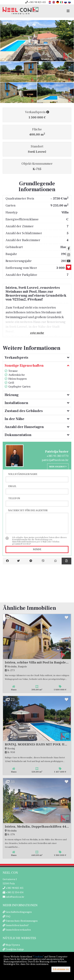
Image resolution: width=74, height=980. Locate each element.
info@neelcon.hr (13, 897)
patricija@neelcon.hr (55, 460)
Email (12, 486)
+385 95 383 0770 (58, 456)
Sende (37, 549)
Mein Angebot (58, 467)
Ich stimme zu (61, 969)
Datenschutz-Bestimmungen (22, 921)
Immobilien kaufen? (17, 925)
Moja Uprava (13, 945)
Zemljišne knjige (15, 949)
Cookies (38, 957)
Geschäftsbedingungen (19, 912)
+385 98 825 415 (36, 2)
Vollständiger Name (23, 474)
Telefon (14, 498)
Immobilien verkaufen (18, 930)
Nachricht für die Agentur (28, 510)
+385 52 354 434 (13, 893)
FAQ (8, 917)
